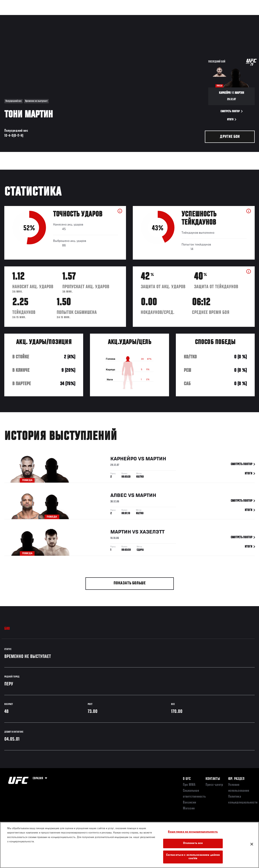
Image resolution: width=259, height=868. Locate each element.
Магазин (232, 17)
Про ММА (189, 785)
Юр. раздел (236, 779)
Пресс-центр (214, 785)
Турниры (14, 17)
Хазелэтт (152, 533)
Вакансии (189, 803)
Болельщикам (184, 17)
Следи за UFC (210, 17)
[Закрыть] (252, 844)
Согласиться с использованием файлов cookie (193, 857)
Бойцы (53, 17)
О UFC (187, 779)
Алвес (119, 496)
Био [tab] (7, 629)
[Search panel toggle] (244, 17)
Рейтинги (34, 17)
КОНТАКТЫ (213, 779)
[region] (129, 845)
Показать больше (130, 583)
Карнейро (124, 460)
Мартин (156, 460)
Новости (72, 17)
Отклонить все (193, 843)
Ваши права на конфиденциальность (193, 832)
